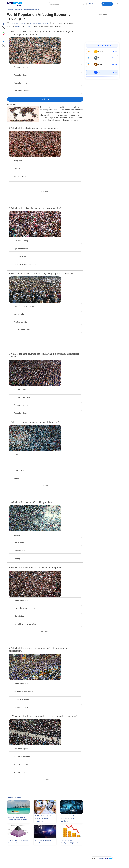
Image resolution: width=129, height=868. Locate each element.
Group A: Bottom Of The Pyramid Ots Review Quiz (18, 842)
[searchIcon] (84, 4)
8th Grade (45, 23)
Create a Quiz (107, 4)
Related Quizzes (14, 798)
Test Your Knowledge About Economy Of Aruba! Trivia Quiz (18, 818)
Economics (13, 23)
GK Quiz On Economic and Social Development (43, 842)
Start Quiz (45, 99)
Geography (22, 23)
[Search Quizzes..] (68, 4)
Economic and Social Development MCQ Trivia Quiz (70, 842)
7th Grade (39, 23)
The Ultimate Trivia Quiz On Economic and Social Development (43, 818)
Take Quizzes (94, 4)
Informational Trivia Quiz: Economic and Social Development (69, 818)
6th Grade (33, 23)
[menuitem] (94, 4)
